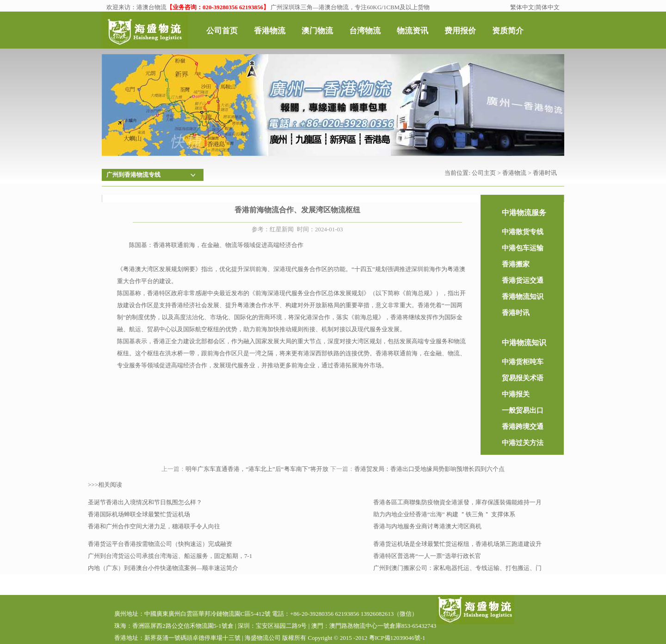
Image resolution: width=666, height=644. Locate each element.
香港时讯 (545, 173)
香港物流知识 (523, 297)
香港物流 (514, 173)
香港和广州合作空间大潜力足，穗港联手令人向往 (154, 526)
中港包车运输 (523, 248)
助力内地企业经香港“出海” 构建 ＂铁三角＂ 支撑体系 (444, 514)
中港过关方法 (523, 443)
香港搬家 (516, 264)
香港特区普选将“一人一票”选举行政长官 (427, 556)
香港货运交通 (523, 280)
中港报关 (516, 394)
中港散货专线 (523, 232)
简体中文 (548, 7)
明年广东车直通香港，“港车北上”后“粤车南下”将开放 (257, 469)
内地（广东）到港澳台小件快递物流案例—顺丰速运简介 (163, 568)
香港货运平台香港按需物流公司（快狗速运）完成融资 (160, 544)
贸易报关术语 (523, 378)
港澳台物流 (151, 7)
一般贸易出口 (523, 410)
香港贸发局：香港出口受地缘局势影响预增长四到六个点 (429, 469)
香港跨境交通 (523, 427)
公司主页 (484, 173)
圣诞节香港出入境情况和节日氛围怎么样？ (145, 502)
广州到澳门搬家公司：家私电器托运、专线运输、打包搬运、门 (457, 568)
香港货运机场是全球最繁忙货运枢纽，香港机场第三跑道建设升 (457, 544)
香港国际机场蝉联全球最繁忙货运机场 (139, 514)
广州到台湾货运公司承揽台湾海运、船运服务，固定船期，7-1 (170, 556)
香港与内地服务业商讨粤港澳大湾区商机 (427, 526)
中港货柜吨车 (523, 362)
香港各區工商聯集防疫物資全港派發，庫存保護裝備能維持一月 (457, 502)
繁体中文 (522, 7)
